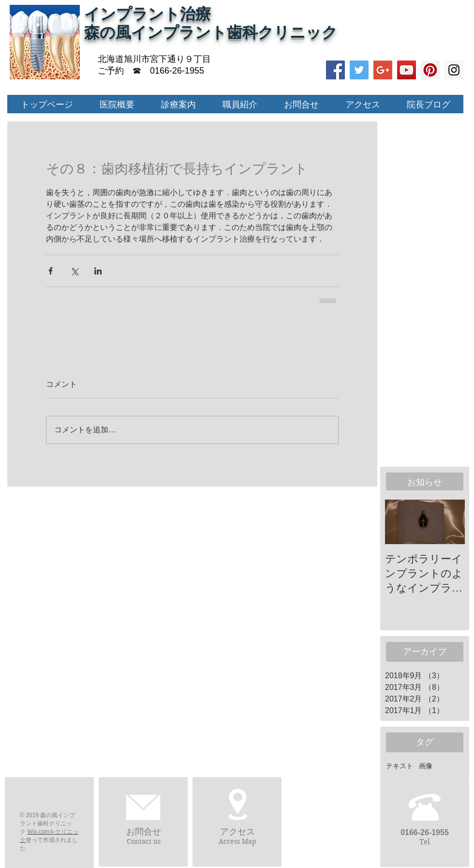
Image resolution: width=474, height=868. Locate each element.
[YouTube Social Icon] (407, 70)
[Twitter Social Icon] (359, 70)
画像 (426, 766)
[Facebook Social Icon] (335, 70)
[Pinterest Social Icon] (430, 70)
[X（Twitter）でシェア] (74, 271)
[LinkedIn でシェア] (98, 271)
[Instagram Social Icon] (454, 70)
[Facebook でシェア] (51, 271)
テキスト (400, 766)
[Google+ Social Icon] (383, 70)
